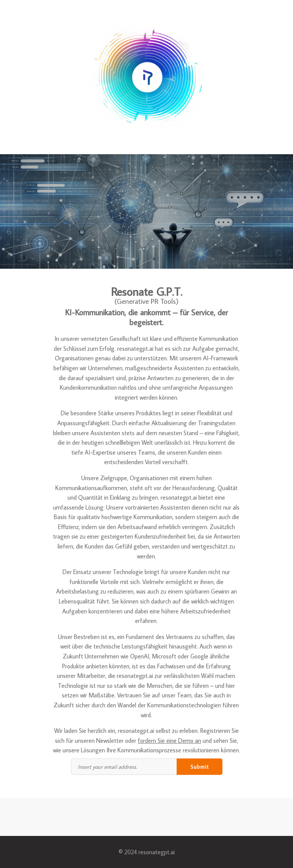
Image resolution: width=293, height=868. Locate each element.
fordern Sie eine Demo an (169, 741)
